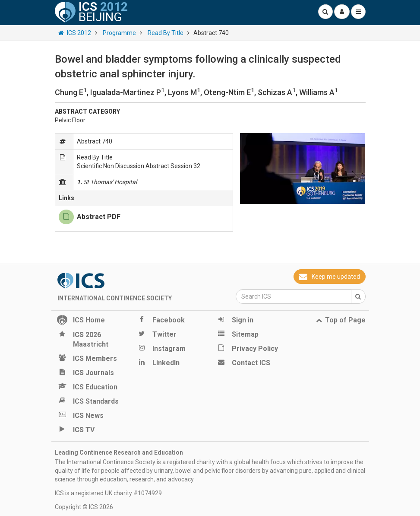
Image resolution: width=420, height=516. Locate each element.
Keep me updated (329, 277)
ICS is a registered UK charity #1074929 (108, 493)
